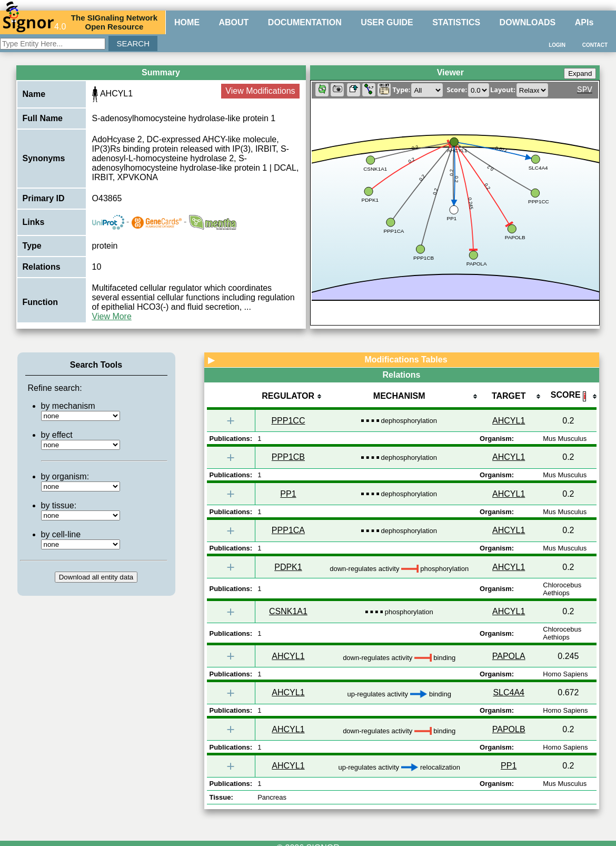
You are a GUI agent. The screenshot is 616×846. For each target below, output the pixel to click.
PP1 (288, 494)
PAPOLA (509, 656)
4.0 (34, 22)
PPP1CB (288, 457)
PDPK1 (288, 567)
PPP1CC (288, 421)
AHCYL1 (509, 421)
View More (112, 316)
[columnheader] (288, 397)
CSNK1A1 (288, 611)
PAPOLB (509, 729)
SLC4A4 (509, 692)
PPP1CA (288, 530)
